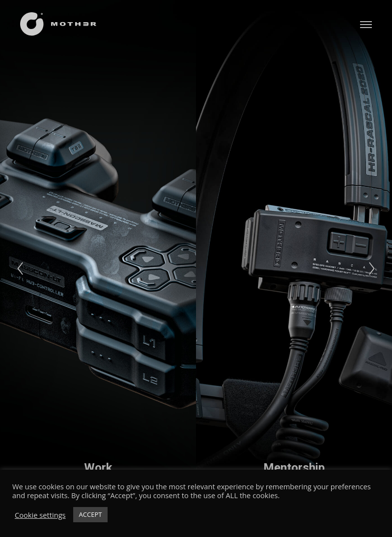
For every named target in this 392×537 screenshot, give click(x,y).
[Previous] (20, 268)
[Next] (372, 268)
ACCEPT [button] (91, 514)
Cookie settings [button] (40, 515)
